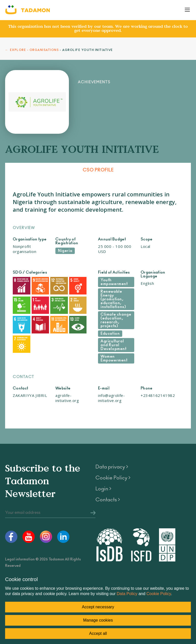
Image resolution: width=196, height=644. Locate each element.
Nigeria (65, 251)
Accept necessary (98, 607)
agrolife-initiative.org (67, 398)
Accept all (98, 633)
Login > (103, 489)
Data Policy (127, 594)
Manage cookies (98, 620)
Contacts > (108, 500)
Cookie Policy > (113, 478)
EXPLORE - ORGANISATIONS (34, 50)
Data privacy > (112, 467)
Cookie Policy (159, 594)
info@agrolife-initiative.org (111, 398)
